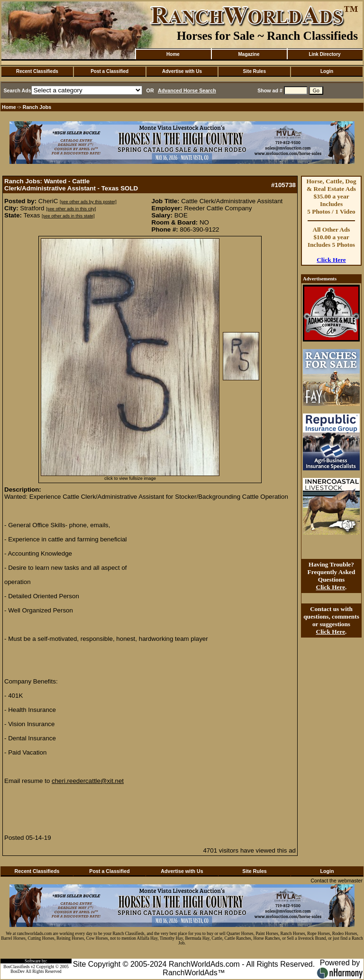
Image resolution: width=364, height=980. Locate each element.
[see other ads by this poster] (88, 202)
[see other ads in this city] (71, 209)
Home (173, 54)
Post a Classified (109, 71)
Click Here (331, 260)
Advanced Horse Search (187, 90)
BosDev (18, 971)
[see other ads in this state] (68, 216)
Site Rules (255, 71)
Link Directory (324, 54)
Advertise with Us (182, 71)
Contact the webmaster (337, 881)
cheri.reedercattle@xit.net (88, 781)
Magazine (249, 54)
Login (327, 71)
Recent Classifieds (37, 71)
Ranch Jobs (37, 107)
